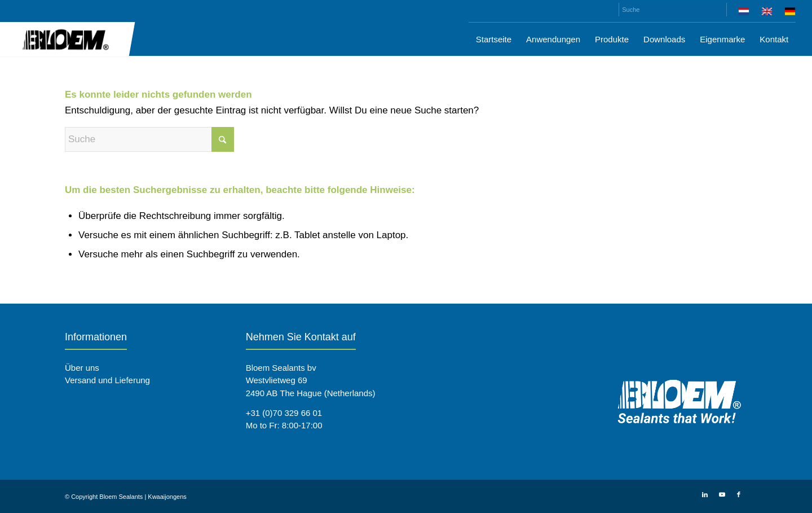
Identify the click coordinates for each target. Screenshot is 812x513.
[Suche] (673, 10)
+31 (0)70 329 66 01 (284, 413)
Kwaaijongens (167, 497)
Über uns (82, 368)
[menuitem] (744, 13)
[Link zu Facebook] (739, 494)
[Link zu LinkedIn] (705, 494)
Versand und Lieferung (107, 380)
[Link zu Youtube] (722, 494)
